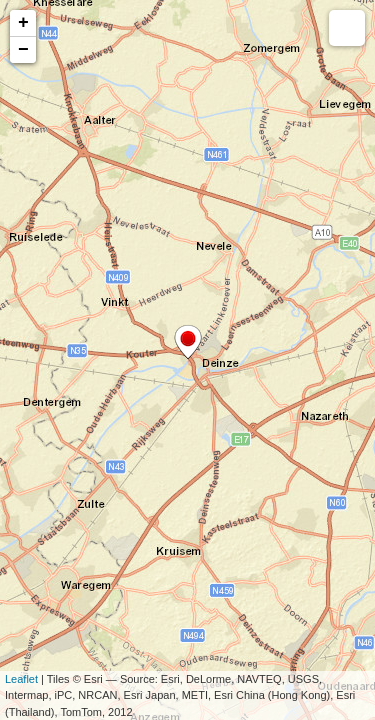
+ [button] (23, 23)
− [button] (23, 50)
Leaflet (21, 679)
